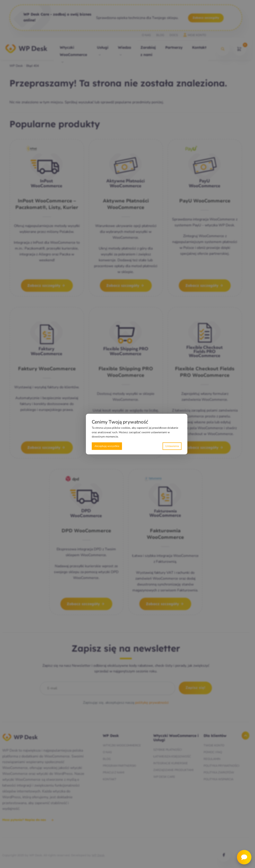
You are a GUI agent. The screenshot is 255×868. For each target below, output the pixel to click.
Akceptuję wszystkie (107, 446)
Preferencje (172, 446)
